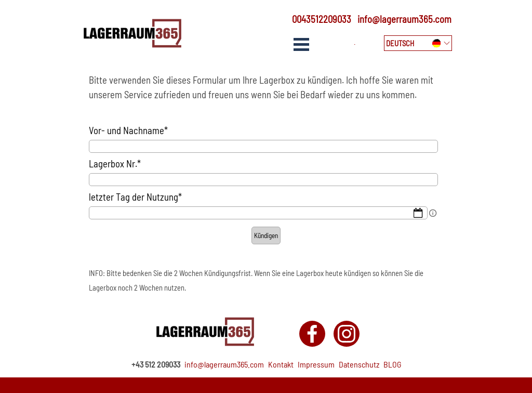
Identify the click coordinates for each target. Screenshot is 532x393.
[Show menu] (301, 44)
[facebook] (312, 334)
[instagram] (347, 334)
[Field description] (433, 213)
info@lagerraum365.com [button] (404, 19)
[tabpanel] (318, 19)
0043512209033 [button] (322, 19)
